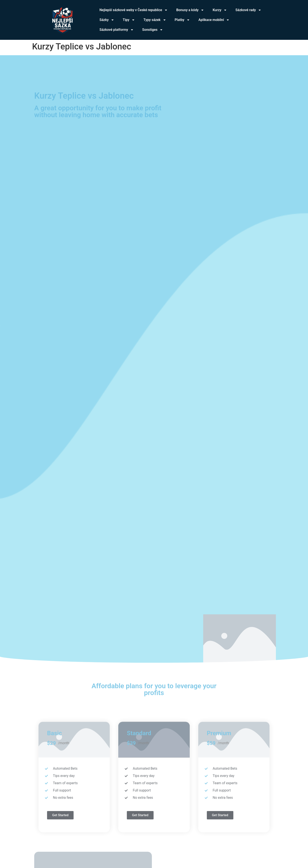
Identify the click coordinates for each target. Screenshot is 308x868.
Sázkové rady (248, 10)
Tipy (129, 20)
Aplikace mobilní (214, 20)
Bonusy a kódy (190, 10)
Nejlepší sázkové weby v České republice (134, 10)
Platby (182, 20)
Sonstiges (153, 30)
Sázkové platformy (117, 30)
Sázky (107, 20)
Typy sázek (155, 20)
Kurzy (220, 10)
